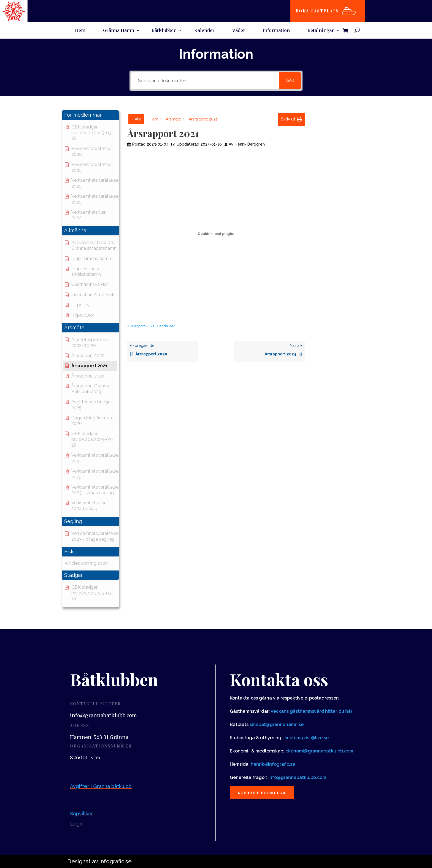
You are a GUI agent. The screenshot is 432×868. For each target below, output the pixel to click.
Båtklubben (164, 31)
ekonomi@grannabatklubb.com (319, 751)
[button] (90, 115)
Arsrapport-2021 (141, 326)
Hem (80, 31)
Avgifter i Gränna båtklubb (101, 786)
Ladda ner (166, 326)
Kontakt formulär (265, 793)
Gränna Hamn (119, 31)
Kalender (204, 31)
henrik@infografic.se (273, 764)
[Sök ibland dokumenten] (205, 81)
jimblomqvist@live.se (306, 738)
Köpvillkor (82, 814)
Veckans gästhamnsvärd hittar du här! (312, 711)
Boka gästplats (320, 11)
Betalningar (321, 31)
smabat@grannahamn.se (277, 724)
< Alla (136, 119)
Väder (239, 31)
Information (276, 31)
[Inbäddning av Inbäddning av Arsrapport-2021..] (216, 234)
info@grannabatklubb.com (297, 777)
